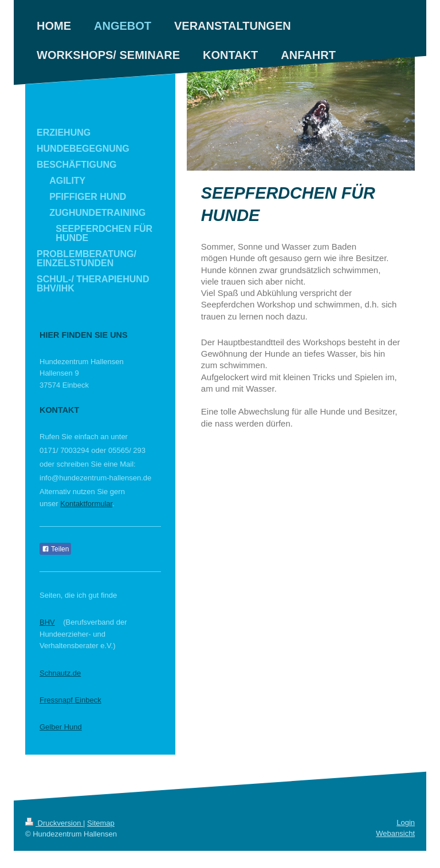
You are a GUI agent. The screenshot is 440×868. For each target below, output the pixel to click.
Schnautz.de (60, 673)
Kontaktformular (86, 504)
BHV (47, 622)
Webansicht (395, 833)
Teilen (55, 549)
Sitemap (101, 823)
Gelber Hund (61, 727)
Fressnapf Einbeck (70, 700)
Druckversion (54, 823)
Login (406, 822)
